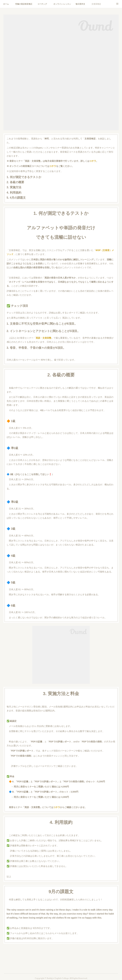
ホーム (6, 4)
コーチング (42, 4)
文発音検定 (96, 4)
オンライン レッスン (62, 4)
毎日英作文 (80, 4)
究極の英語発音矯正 (24, 4)
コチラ (93, 161)
